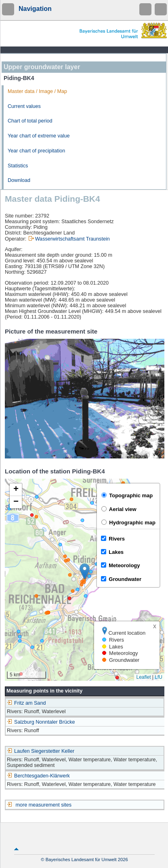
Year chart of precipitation (36, 151)
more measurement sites (44, 805)
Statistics (18, 166)
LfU (159, 677)
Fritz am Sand (26, 703)
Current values (24, 106)
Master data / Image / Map (37, 91)
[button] (85, 571)
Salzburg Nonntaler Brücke (41, 722)
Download (19, 180)
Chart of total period (30, 121)
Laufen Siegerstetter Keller (41, 751)
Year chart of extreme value (39, 136)
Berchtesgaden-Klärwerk (38, 776)
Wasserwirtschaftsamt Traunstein (72, 239)
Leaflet (143, 677)
